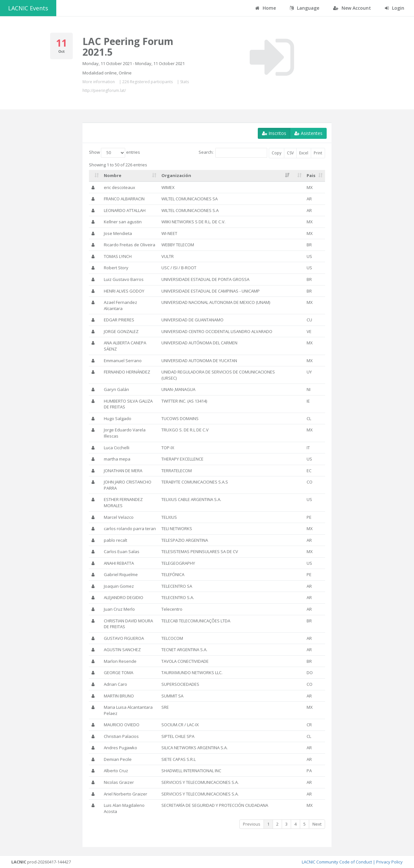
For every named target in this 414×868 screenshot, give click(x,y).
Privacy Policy (389, 862)
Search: (233, 153)
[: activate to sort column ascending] (95, 176)
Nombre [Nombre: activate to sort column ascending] (113, 175)
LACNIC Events (28, 8)
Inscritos (274, 133)
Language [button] (305, 8)
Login (395, 8)
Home (266, 8)
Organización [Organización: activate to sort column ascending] (176, 175)
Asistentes (308, 133)
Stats (185, 82)
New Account (352, 8)
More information (99, 82)
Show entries (114, 153)
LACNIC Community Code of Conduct (337, 862)
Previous (252, 824)
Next (317, 824)
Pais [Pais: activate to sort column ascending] (311, 175)
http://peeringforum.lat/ (104, 90)
